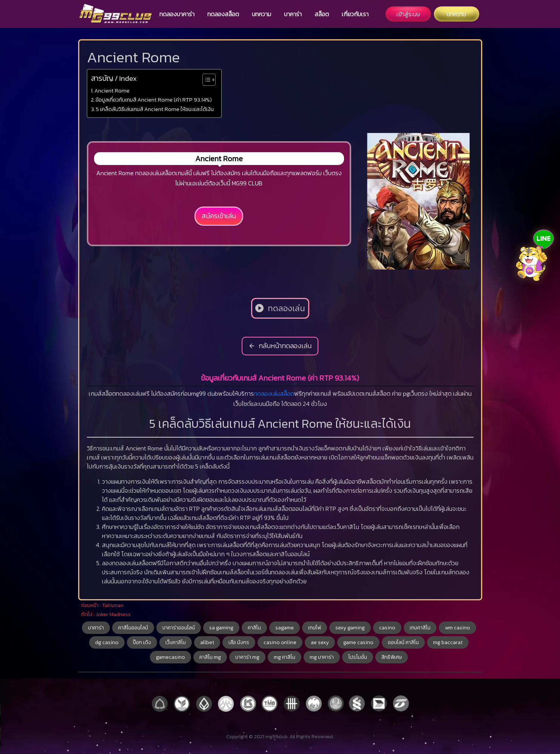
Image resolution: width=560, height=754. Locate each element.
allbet (207, 642)
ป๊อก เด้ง (142, 642)
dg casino (107, 642)
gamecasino (170, 657)
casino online (280, 642)
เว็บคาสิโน (176, 642)
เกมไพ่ (315, 628)
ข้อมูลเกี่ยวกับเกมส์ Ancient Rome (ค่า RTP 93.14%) (154, 100)
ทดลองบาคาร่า (177, 14)
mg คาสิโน (285, 657)
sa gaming (221, 628)
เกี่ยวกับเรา (355, 14)
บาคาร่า (293, 14)
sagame (285, 628)
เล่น (275, 393)
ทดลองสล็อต (223, 14)
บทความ (261, 14)
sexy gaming (350, 628)
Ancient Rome (112, 91)
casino (387, 628)
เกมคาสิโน (420, 628)
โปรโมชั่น (358, 657)
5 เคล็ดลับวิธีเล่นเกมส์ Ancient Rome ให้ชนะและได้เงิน (155, 109)
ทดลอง (262, 393)
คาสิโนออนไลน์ (133, 628)
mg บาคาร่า (322, 657)
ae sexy (320, 642)
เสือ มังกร (239, 642)
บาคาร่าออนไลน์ (179, 628)
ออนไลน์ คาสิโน (403, 642)
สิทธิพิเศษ (392, 657)
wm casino (457, 628)
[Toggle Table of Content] (205, 80)
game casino (358, 642)
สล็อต (322, 14)
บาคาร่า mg (247, 657)
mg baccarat (448, 642)
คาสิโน (254, 628)
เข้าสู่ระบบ (408, 14)
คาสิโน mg (210, 657)
